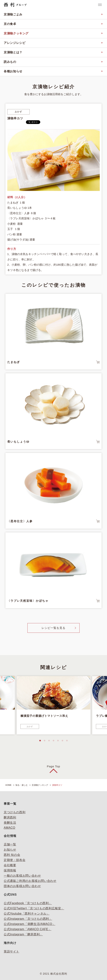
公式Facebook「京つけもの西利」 (28, 903)
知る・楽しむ (22, 785)
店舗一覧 (10, 844)
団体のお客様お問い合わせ (22, 886)
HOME (8, 785)
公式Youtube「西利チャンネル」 (27, 914)
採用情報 (10, 870)
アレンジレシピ (15, 43)
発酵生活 (10, 823)
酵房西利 (10, 817)
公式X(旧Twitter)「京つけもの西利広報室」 (34, 908)
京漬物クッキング (16, 33)
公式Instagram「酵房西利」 (23, 934)
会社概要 (10, 865)
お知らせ (10, 850)
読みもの (10, 62)
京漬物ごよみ (13, 14)
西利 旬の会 (12, 855)
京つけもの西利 (15, 812)
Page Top (53, 766)
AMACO (10, 828)
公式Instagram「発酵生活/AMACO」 (30, 924)
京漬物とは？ (13, 52)
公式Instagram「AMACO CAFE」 (27, 929)
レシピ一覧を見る (53, 628)
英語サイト (11, 951)
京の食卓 (10, 24)
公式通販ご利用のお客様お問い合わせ (30, 881)
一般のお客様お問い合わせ (22, 876)
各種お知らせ (13, 71)
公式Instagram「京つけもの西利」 (28, 919)
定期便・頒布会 (15, 860)
